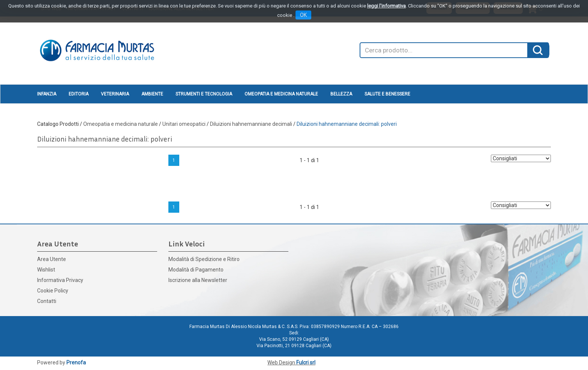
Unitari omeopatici (184, 124)
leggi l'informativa (386, 6)
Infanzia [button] (47, 94)
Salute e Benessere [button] (387, 94)
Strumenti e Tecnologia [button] (204, 94)
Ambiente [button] (152, 94)
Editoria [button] (79, 94)
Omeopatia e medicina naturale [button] (281, 94)
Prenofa (76, 363)
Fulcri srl (306, 363)
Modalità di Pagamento (196, 270)
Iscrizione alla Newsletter (198, 280)
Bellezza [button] (341, 94)
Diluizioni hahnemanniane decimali (251, 124)
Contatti (47, 301)
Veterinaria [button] (115, 94)
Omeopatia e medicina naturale (121, 124)
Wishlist (46, 270)
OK (303, 15)
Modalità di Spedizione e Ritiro (204, 259)
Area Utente (52, 259)
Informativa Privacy (60, 280)
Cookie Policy (53, 291)
